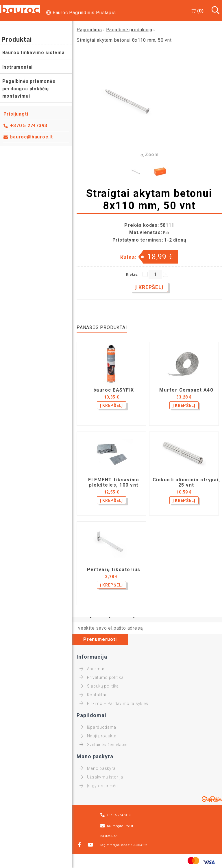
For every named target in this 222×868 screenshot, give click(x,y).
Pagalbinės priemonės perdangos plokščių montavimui (29, 89)
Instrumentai (18, 67)
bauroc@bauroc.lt (32, 137)
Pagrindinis (89, 30)
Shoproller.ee (212, 799)
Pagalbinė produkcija (129, 30)
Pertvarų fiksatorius (114, 570)
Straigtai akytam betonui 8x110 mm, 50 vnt (124, 40)
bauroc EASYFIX (114, 390)
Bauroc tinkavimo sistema (34, 53)
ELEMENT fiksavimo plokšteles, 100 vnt (114, 483)
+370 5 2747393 (29, 126)
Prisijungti (16, 114)
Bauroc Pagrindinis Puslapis (84, 13)
